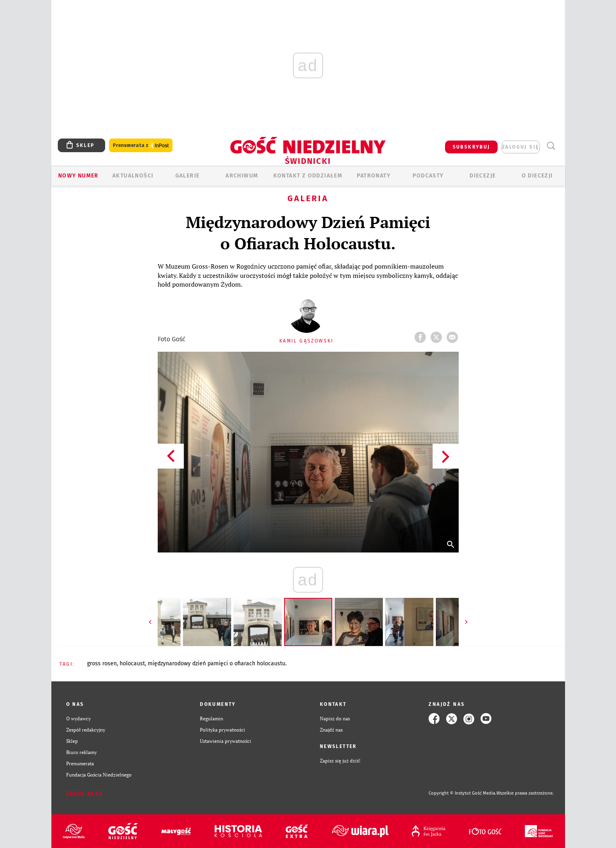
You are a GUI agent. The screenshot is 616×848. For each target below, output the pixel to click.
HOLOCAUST (132, 664)
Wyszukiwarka (551, 146)
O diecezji (537, 176)
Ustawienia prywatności (226, 741)
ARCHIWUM (242, 176)
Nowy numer (78, 176)
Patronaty (374, 176)
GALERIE (188, 176)
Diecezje (483, 176)
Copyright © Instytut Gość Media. (463, 793)
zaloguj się (520, 147)
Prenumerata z (141, 146)
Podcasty (428, 176)
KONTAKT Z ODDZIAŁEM (308, 176)
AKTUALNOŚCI (133, 176)
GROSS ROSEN (102, 664)
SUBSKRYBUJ (472, 147)
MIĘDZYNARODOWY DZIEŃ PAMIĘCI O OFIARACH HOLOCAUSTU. (217, 664)
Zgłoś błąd (85, 793)
